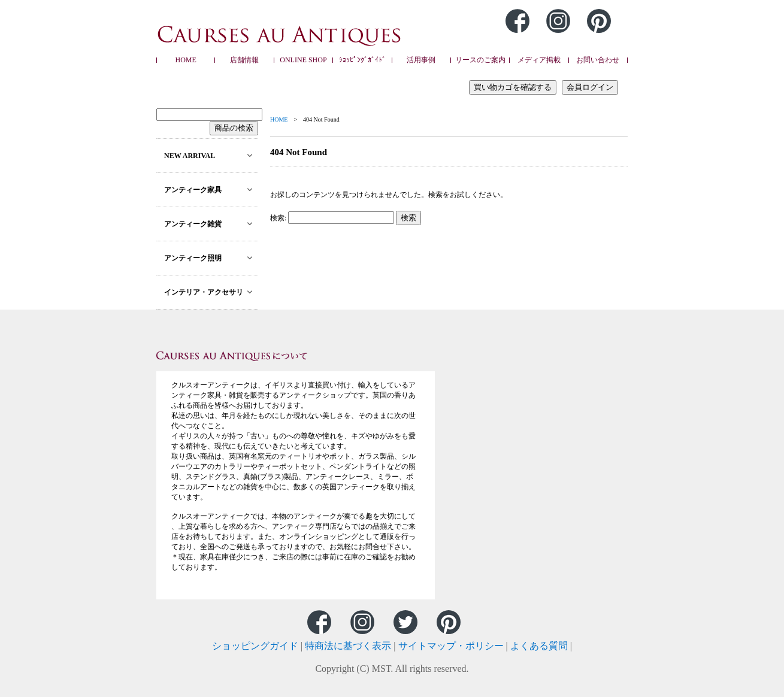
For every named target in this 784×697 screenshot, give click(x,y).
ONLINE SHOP (303, 60)
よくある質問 (539, 646)
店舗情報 (244, 60)
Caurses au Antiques (280, 36)
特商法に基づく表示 (348, 646)
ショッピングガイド (255, 646)
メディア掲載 (539, 60)
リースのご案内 (480, 60)
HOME (186, 60)
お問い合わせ (598, 60)
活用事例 (421, 60)
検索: (278, 218)
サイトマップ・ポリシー (451, 646)
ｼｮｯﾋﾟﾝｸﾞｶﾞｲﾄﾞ (362, 60)
